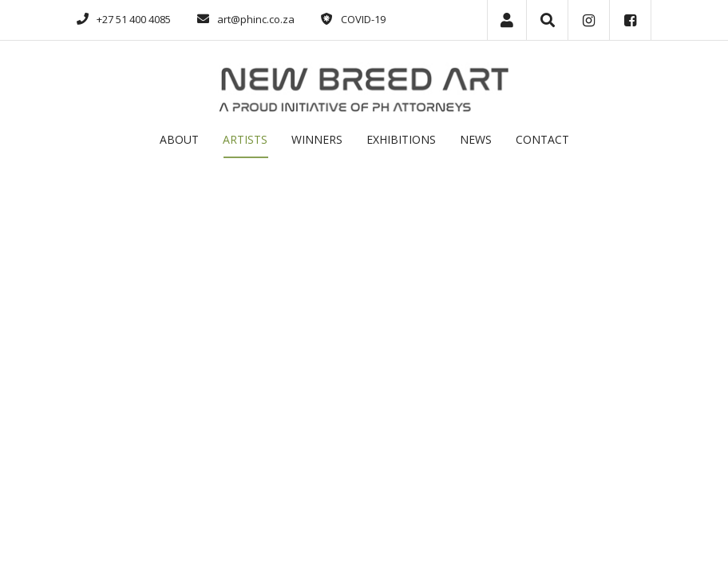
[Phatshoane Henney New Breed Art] (364, 87)
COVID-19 (363, 19)
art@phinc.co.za (256, 19)
